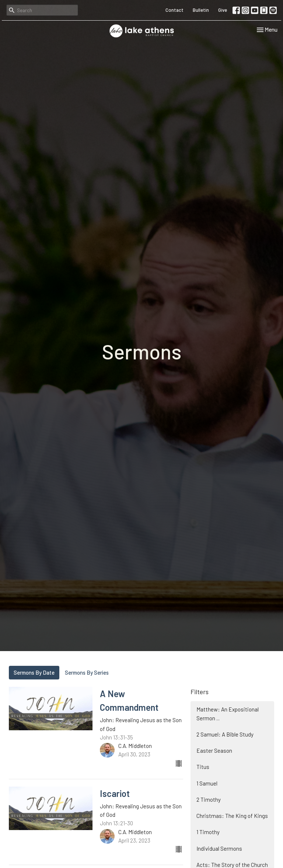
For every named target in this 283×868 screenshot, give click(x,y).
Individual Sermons (219, 848)
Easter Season (214, 751)
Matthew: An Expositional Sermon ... (228, 714)
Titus (203, 767)
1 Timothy (208, 832)
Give (223, 10)
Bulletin (201, 10)
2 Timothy (209, 800)
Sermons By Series (87, 672)
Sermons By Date (34, 672)
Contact (174, 10)
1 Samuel (207, 783)
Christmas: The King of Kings (232, 816)
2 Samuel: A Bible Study (225, 734)
